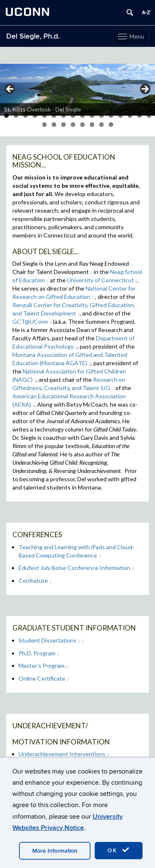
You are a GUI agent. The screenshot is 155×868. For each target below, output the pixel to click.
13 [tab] (120, 115)
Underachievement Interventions (64, 754)
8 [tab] (73, 115)
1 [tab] (6, 115)
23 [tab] (101, 125)
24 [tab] (111, 125)
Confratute (35, 581)
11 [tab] (101, 115)
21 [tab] (82, 125)
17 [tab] (44, 125)
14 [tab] (130, 115)
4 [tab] (35, 115)
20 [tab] (73, 125)
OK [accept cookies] (119, 850)
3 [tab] (25, 115)
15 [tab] (139, 115)
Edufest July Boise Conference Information (76, 568)
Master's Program (43, 666)
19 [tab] (63, 125)
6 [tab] (54, 115)
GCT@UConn (32, 321)
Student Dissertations (49, 640)
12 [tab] (111, 115)
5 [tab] (44, 115)
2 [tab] (16, 115)
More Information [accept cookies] (55, 851)
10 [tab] (92, 115)
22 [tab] (92, 125)
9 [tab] (82, 115)
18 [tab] (54, 125)
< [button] (10, 90)
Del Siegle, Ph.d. (33, 36)
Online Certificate (44, 678)
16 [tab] (149, 115)
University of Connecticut (102, 280)
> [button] (145, 90)
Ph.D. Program (39, 653)
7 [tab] (63, 115)
